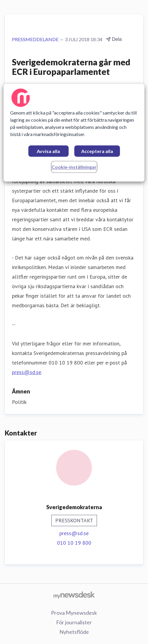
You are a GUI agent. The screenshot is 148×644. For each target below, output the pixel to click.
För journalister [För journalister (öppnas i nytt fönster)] (74, 622)
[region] (74, 133)
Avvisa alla (48, 151)
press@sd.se (27, 372)
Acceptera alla (97, 151)
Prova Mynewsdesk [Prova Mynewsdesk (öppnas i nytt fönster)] (74, 613)
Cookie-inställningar (74, 167)
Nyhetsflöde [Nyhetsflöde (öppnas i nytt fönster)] (74, 632)
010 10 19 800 (74, 543)
